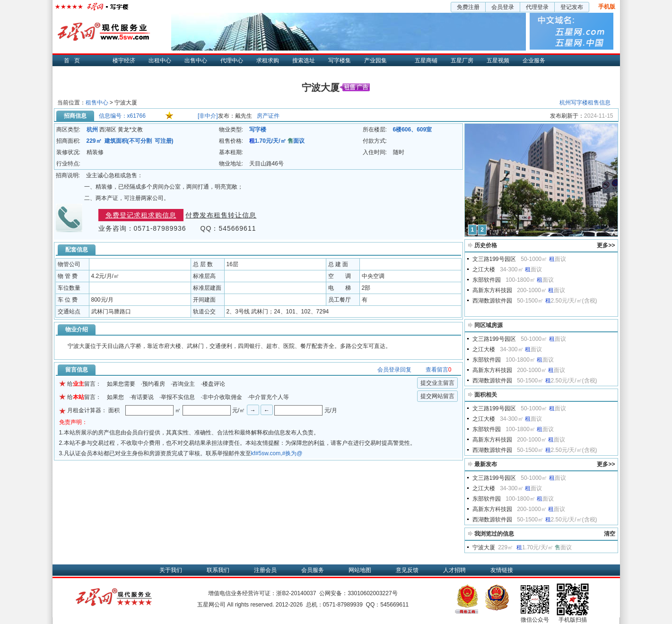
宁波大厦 (484, 547)
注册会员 (265, 570)
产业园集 (375, 61)
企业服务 (534, 61)
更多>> (606, 245)
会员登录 (503, 7)
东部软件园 (487, 280)
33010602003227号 (372, 593)
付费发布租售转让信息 (221, 215)
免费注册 (468, 7)
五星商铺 (426, 61)
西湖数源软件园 (492, 301)
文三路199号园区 (494, 259)
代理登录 (537, 7)
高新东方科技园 (492, 290)
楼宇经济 (124, 61)
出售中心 (196, 61)
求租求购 (268, 61)
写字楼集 (340, 61)
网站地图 (360, 570)
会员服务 (313, 570)
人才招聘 (454, 570)
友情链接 (502, 570)
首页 (74, 61)
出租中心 (160, 61)
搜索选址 (304, 61)
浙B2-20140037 (296, 593)
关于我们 (171, 570)
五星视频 (498, 61)
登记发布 (572, 7)
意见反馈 (407, 570)
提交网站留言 (437, 396)
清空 (610, 534)
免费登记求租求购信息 (141, 215)
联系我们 (218, 570)
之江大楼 (484, 269)
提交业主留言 (437, 383)
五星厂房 (462, 61)
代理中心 (232, 61)
